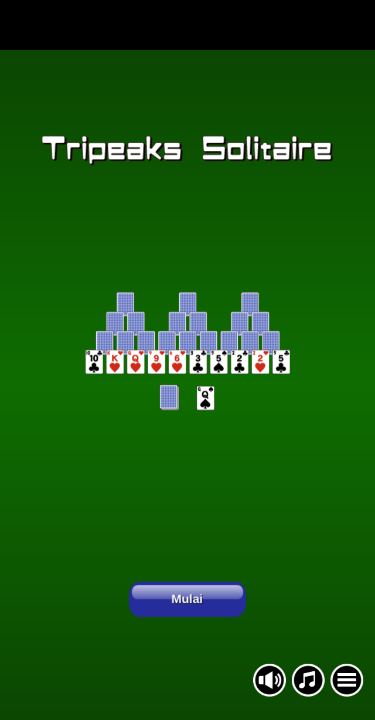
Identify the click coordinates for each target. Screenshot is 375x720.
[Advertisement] (187, 25)
